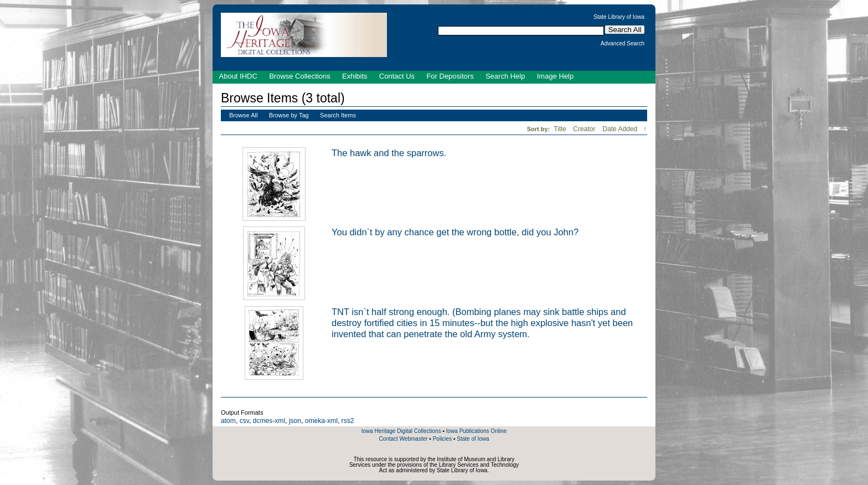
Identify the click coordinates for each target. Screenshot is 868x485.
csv (244, 421)
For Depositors (450, 76)
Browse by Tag (289, 115)
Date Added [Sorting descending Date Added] (621, 129)
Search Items (338, 115)
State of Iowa (473, 439)
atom (228, 421)
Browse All (243, 115)
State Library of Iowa (619, 17)
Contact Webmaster (403, 439)
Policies (442, 439)
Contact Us (397, 76)
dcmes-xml (269, 421)
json (295, 421)
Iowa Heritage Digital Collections (401, 431)
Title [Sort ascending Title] (561, 129)
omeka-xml (321, 421)
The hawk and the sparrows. (389, 153)
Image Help (555, 76)
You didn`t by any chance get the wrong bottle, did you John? (455, 232)
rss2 (348, 421)
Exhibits (355, 76)
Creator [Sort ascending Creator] (585, 129)
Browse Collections (300, 76)
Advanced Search (622, 44)
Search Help (505, 76)
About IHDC (238, 76)
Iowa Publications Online (477, 431)
